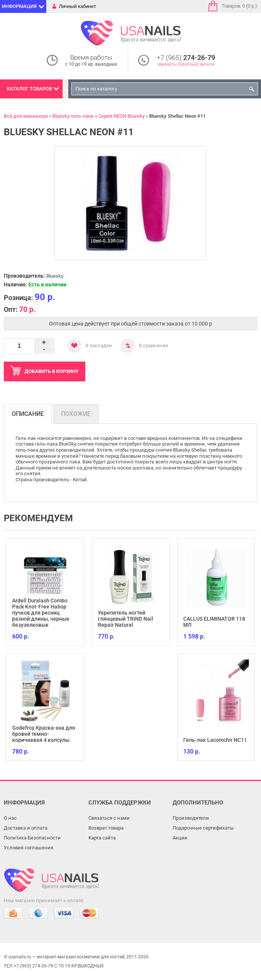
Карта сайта (102, 838)
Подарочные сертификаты (203, 828)
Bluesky (55, 276)
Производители (191, 818)
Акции (180, 838)
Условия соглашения (28, 848)
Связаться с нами (109, 818)
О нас (10, 818)
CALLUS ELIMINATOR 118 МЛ (214, 622)
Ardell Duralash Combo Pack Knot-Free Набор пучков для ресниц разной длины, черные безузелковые (41, 613)
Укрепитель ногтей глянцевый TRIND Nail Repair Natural (126, 619)
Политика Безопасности (32, 838)
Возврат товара (106, 828)
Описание (28, 414)
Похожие (76, 414)
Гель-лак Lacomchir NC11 (215, 740)
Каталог (29, 89)
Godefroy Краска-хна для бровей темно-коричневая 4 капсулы (44, 734)
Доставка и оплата (26, 828)
